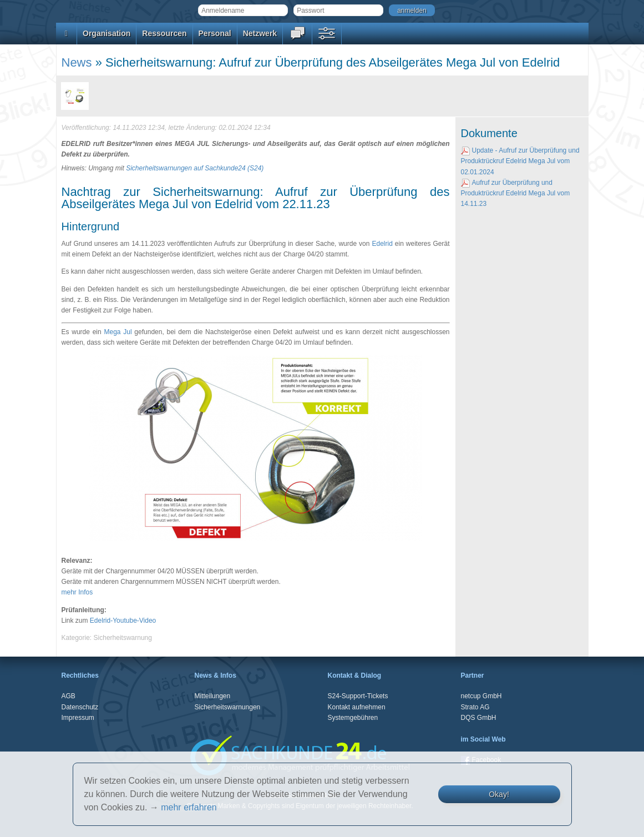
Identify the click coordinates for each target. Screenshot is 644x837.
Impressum (78, 718)
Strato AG (475, 707)
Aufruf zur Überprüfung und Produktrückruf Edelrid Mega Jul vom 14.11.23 (516, 193)
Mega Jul (118, 332)
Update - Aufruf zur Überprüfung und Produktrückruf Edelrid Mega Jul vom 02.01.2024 (520, 161)
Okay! (499, 794)
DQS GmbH (479, 718)
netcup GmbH (481, 696)
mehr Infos (77, 592)
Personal (215, 33)
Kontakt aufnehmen (357, 707)
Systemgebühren (353, 718)
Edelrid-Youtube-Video (123, 621)
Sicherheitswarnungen (228, 707)
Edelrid (382, 244)
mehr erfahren (189, 807)
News (77, 62)
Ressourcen (164, 33)
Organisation (107, 33)
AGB (69, 696)
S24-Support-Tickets (358, 696)
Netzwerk (260, 33)
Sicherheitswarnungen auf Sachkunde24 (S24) (195, 168)
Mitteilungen (213, 696)
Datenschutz (80, 707)
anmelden (412, 11)
